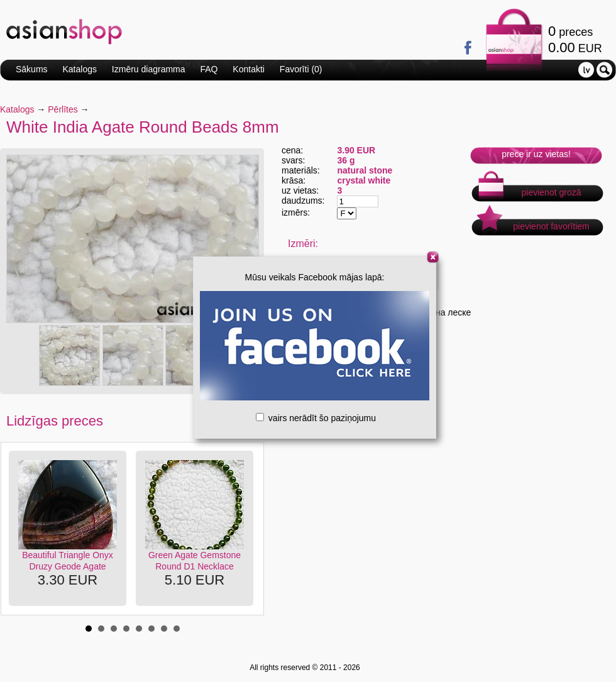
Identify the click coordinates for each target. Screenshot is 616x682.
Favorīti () (301, 69)
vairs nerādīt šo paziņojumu (316, 418)
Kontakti (249, 69)
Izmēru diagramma (149, 69)
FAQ (209, 69)
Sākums (32, 69)
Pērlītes (63, 109)
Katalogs (79, 69)
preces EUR (575, 39)
